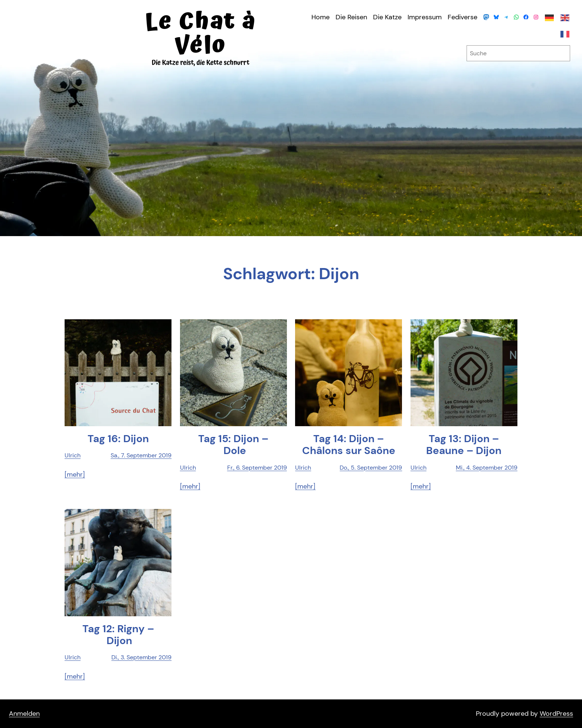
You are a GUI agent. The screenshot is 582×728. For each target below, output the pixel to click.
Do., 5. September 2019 (371, 468)
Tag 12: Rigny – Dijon (118, 635)
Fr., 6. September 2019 (257, 468)
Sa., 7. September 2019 (141, 455)
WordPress (556, 714)
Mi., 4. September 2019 (487, 468)
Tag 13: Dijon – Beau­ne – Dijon (464, 445)
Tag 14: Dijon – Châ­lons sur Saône (349, 445)
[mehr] (75, 474)
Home (321, 17)
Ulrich (73, 455)
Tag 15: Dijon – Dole (233, 445)
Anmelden (24, 714)
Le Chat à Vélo (200, 34)
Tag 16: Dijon (118, 439)
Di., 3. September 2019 (141, 657)
